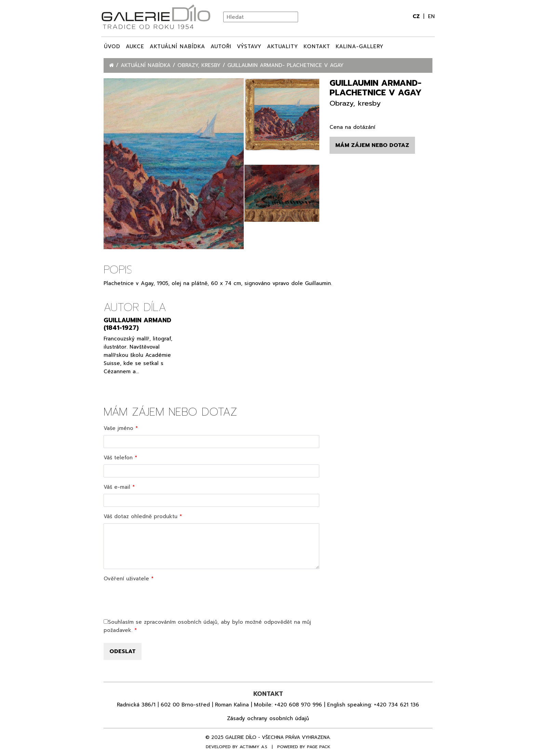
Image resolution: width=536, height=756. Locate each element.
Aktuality (283, 46)
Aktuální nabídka (177, 46)
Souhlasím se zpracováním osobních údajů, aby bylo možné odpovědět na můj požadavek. (207, 626)
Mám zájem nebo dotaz (372, 145)
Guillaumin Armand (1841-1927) (137, 324)
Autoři (221, 46)
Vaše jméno (118, 428)
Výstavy (249, 46)
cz (417, 16)
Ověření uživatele (126, 579)
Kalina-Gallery (360, 46)
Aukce (135, 46)
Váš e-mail (117, 487)
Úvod (112, 46)
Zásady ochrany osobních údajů (268, 718)
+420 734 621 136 (397, 705)
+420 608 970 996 (298, 705)
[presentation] (156, 599)
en (431, 16)
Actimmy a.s (253, 747)
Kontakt (317, 46)
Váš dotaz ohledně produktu (140, 516)
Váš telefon (118, 458)
